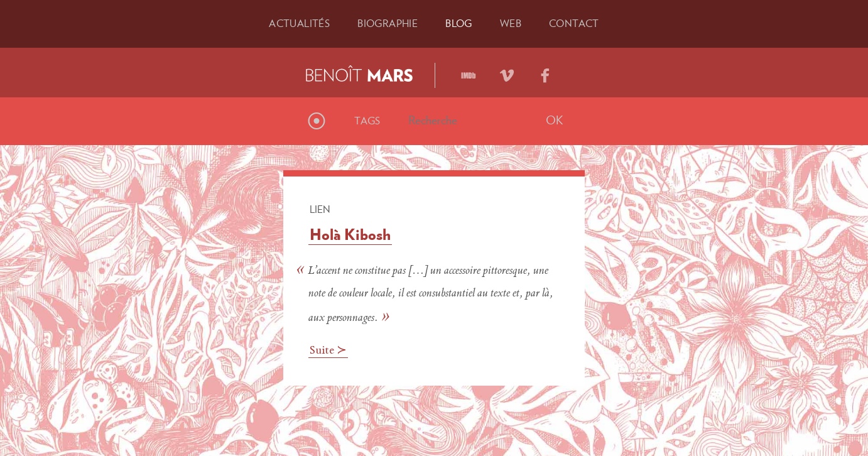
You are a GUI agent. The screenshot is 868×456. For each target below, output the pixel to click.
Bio (388, 23)
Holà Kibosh (350, 234)
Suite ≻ (328, 351)
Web (511, 23)
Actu (299, 23)
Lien (320, 209)
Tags (367, 121)
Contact (574, 23)
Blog (459, 23)
